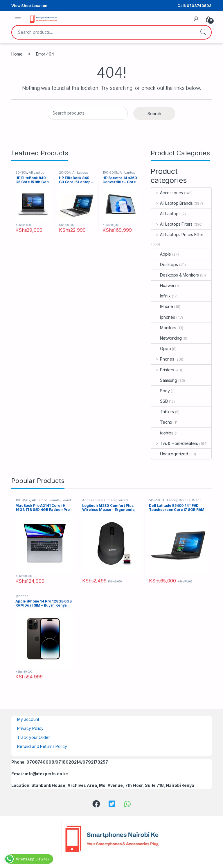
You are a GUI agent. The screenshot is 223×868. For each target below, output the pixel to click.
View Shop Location (29, 6)
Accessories (167, 193)
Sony (160, 391)
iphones (163, 317)
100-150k (23, 500)
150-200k (110, 172)
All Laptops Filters (172, 224)
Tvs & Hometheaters (175, 443)
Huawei (163, 285)
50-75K (155, 500)
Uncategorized (170, 454)
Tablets (163, 412)
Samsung (164, 380)
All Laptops (166, 214)
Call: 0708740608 (195, 6)
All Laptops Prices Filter (177, 235)
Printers (163, 370)
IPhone (162, 306)
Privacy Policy (30, 728)
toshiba (162, 433)
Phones (163, 359)
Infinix (161, 296)
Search (203, 32)
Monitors (164, 328)
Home (17, 54)
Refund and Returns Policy (42, 746)
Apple (161, 254)
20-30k (21, 172)
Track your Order (34, 737)
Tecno (162, 422)
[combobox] (103, 32)
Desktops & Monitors (175, 275)
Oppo (161, 349)
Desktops (165, 264)
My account (28, 719)
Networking (167, 338)
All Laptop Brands (172, 203)
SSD (160, 401)
